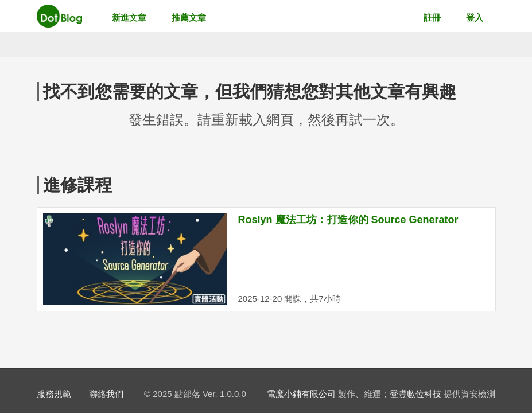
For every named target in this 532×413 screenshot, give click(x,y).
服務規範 (54, 394)
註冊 (432, 17)
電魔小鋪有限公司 (301, 394)
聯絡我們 (106, 394)
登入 (475, 17)
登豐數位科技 (415, 394)
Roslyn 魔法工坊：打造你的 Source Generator (348, 220)
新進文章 (129, 17)
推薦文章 (189, 17)
